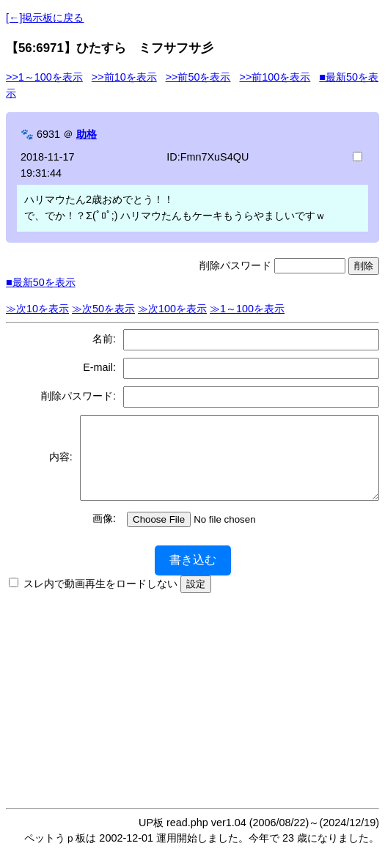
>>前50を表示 (198, 77)
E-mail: (99, 367)
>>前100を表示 (275, 77)
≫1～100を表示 (247, 309)
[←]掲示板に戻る (45, 18)
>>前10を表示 (124, 77)
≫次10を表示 (37, 309)
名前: (104, 339)
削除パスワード (235, 265)
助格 (87, 134)
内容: (55, 465)
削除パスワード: (78, 396)
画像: (104, 534)
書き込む (193, 575)
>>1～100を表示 (44, 77)
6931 (48, 134)
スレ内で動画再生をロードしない (100, 599)
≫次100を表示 (172, 309)
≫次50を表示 (103, 309)
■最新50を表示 (41, 282)
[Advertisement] (195, 711)
